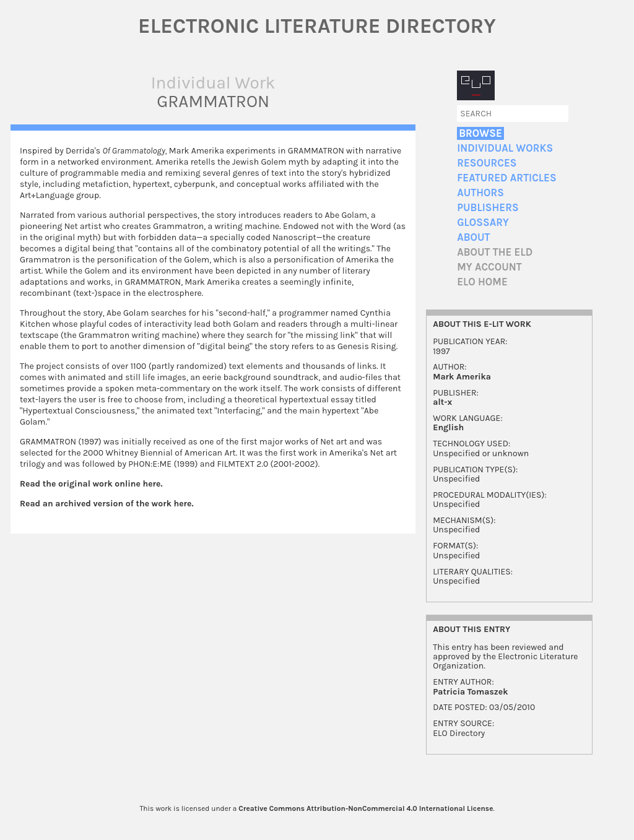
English (448, 427)
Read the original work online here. (91, 484)
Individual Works (505, 148)
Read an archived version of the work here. (107, 504)
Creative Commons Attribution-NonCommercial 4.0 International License (366, 808)
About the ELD (495, 252)
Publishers (488, 208)
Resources (487, 163)
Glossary (483, 223)
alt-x (442, 402)
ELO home (482, 282)
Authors (480, 193)
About (473, 237)
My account (489, 267)
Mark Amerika (462, 377)
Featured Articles (506, 178)
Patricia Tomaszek (470, 692)
